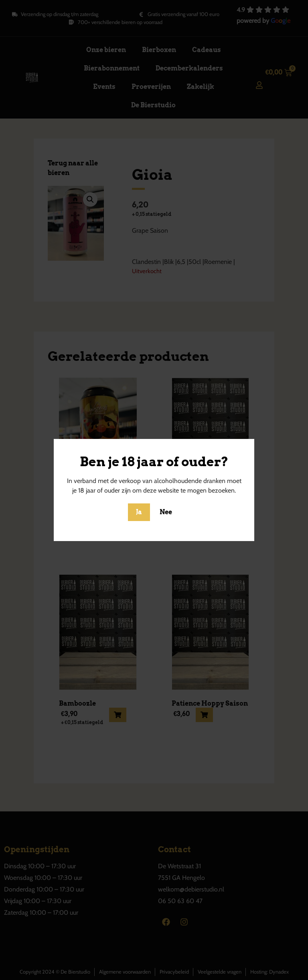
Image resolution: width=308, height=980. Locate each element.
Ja (139, 512)
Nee (166, 512)
